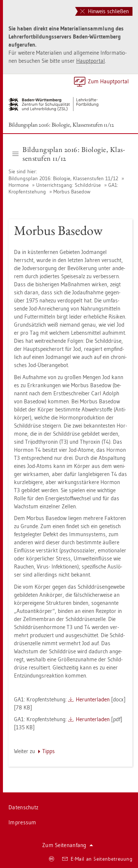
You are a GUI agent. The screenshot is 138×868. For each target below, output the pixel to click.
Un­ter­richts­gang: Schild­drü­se (68, 185)
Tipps (49, 751)
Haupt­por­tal (91, 61)
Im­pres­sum (22, 822)
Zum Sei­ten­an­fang (68, 845)
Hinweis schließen (105, 11)
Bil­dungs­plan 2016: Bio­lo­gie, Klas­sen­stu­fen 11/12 (61, 125)
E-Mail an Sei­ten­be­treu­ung (97, 859)
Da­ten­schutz (23, 807)
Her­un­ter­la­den (93, 699)
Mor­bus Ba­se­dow (72, 192)
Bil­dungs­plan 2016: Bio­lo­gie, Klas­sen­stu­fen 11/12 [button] (69, 154)
